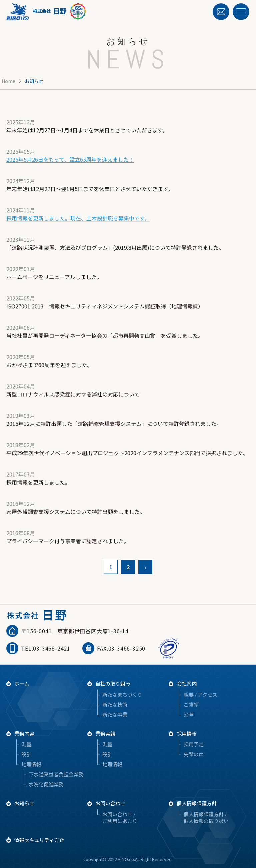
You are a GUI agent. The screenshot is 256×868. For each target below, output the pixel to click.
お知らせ (24, 803)
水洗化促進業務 (46, 784)
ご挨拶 (191, 704)
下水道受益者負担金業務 (56, 774)
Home (8, 81)
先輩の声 (194, 754)
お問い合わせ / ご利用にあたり (120, 817)
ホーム (22, 683)
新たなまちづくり (122, 694)
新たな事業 (115, 714)
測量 (26, 744)
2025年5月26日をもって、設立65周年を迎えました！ (70, 159)
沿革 (189, 714)
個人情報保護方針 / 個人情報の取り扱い (206, 817)
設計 (26, 754)
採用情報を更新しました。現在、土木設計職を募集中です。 (78, 218)
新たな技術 (115, 704)
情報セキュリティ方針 (39, 840)
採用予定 (194, 744)
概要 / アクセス (200, 694)
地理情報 (31, 764)
